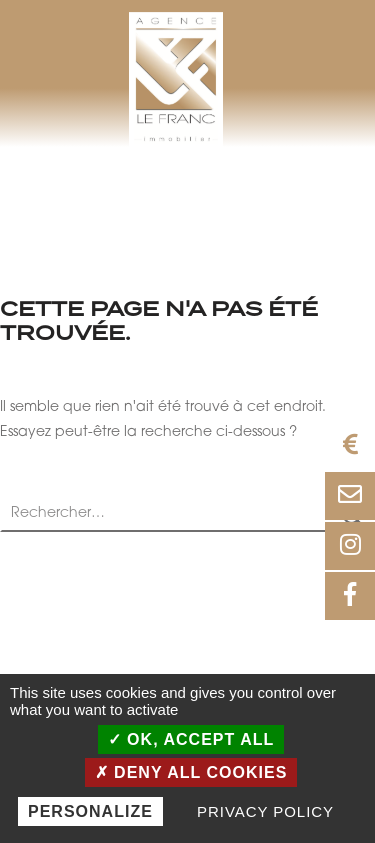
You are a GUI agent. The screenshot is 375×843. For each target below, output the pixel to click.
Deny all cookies (191, 772)
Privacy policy (265, 811)
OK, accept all (191, 739)
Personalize (90, 811)
